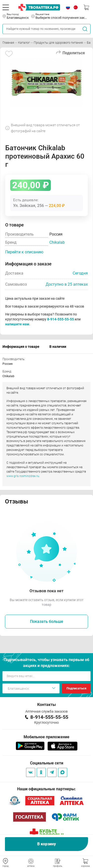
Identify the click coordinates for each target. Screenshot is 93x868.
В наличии (58, 347)
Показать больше (47, 621)
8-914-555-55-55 (61, 319)
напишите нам (17, 324)
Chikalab (57, 242)
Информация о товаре (21, 347)
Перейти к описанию (24, 252)
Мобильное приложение (46, 737)
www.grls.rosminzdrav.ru (23, 476)
